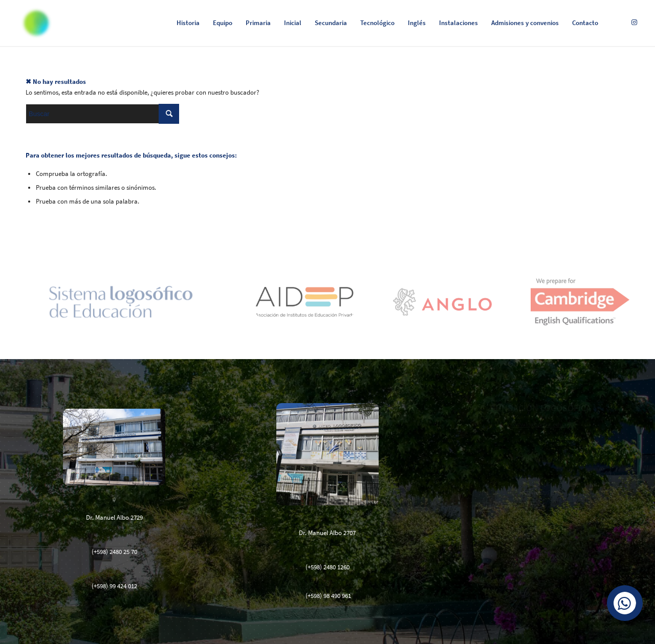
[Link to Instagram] (634, 23)
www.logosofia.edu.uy (541, 424)
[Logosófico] (36, 23)
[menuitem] (188, 23)
